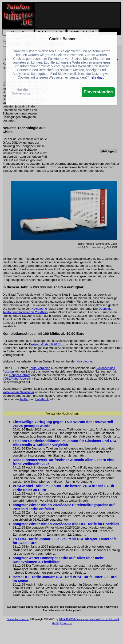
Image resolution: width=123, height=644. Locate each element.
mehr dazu (96, 77)
